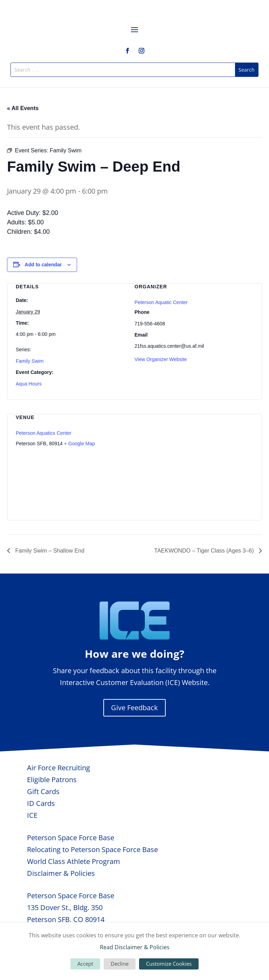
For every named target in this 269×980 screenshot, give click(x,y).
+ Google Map (80, 444)
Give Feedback (134, 708)
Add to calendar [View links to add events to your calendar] (43, 265)
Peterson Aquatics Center (44, 433)
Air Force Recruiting (58, 768)
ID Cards (41, 803)
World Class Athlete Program (74, 861)
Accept (85, 964)
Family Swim (30, 361)
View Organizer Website (161, 359)
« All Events (23, 108)
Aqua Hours (29, 384)
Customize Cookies (169, 964)
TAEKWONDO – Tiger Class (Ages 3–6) (205, 551)
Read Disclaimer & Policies (135, 947)
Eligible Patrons (52, 780)
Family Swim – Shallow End (49, 551)
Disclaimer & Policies (61, 873)
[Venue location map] (216, 462)
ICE (32, 815)
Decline (120, 964)
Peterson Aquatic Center (161, 302)
